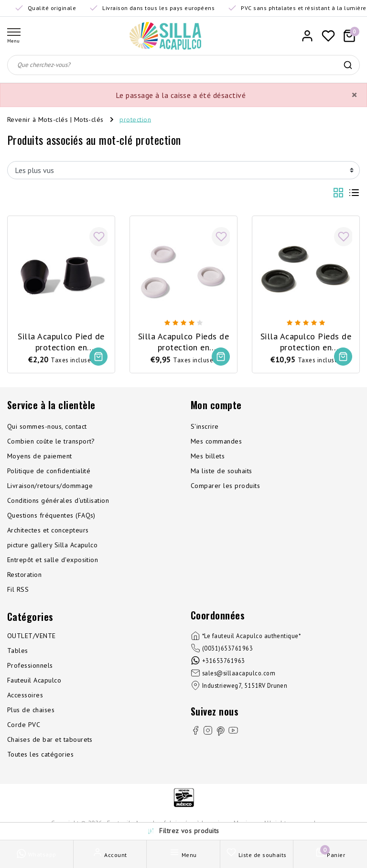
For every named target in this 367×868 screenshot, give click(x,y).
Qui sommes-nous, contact (47, 426)
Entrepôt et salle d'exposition (53, 560)
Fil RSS (18, 589)
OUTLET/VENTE (32, 636)
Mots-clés (89, 119)
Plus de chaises (31, 710)
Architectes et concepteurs (48, 530)
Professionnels (30, 665)
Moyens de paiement (40, 456)
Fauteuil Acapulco (34, 680)
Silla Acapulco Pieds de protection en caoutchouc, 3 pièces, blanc (183, 342)
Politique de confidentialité (49, 471)
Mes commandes (216, 441)
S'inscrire (205, 426)
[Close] (354, 95)
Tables (18, 651)
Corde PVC (24, 725)
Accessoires (25, 695)
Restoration (24, 575)
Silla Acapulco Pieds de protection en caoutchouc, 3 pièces (306, 342)
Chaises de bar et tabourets (50, 739)
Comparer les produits (225, 486)
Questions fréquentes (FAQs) (51, 515)
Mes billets (208, 456)
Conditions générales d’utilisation (58, 500)
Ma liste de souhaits (221, 471)
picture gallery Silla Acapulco (52, 545)
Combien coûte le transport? (51, 441)
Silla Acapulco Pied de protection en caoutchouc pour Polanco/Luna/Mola (61, 342)
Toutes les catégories (40, 754)
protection (135, 119)
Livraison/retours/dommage (50, 486)
